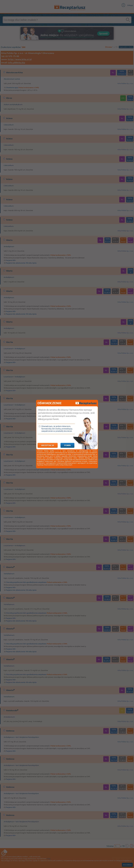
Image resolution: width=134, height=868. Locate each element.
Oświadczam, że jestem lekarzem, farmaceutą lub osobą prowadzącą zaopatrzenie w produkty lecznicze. (57, 429)
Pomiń (67, 445)
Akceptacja (48, 445)
